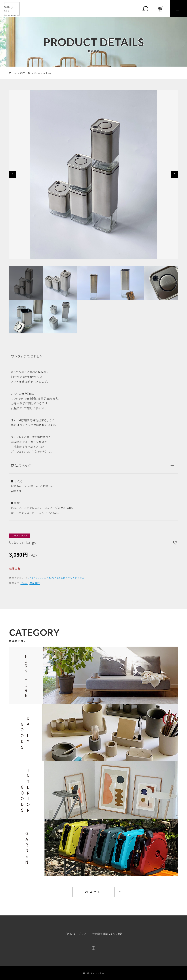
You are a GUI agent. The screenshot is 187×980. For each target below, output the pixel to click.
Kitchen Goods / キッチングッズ (65, 578)
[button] (13, 175)
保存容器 (35, 583)
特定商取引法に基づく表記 (107, 934)
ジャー (24, 583)
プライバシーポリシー (77, 934)
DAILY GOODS (37, 578)
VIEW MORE (94, 892)
